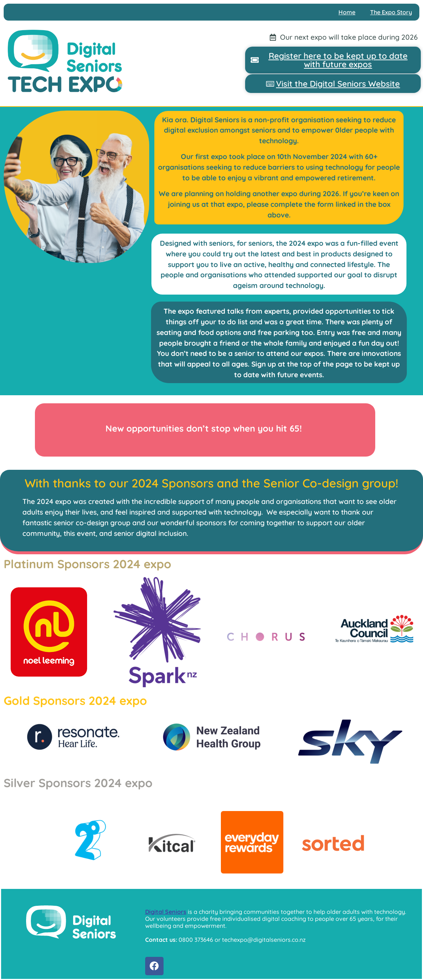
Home (347, 12)
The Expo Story (391, 12)
